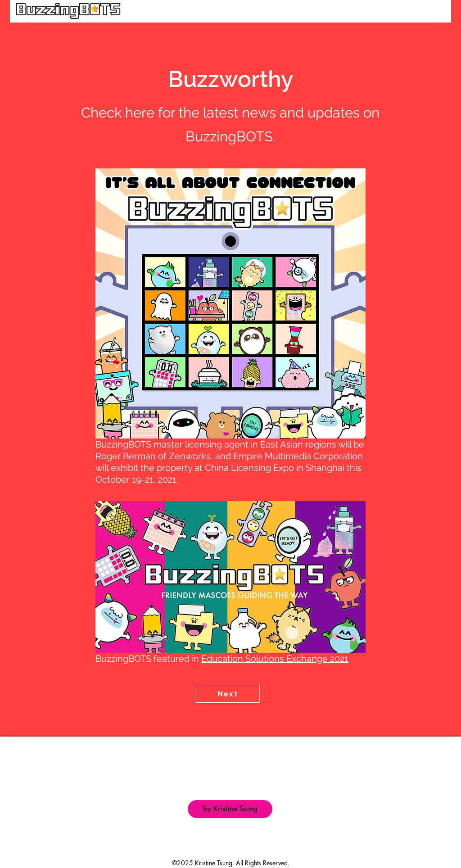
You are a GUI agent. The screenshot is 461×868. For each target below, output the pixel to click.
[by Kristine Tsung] (230, 809)
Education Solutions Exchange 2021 (275, 659)
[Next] (228, 694)
